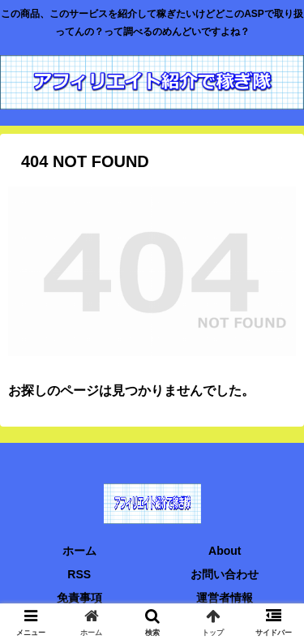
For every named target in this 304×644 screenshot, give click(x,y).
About (225, 551)
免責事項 (79, 598)
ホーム (79, 551)
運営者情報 (225, 598)
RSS (79, 574)
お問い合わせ (225, 574)
